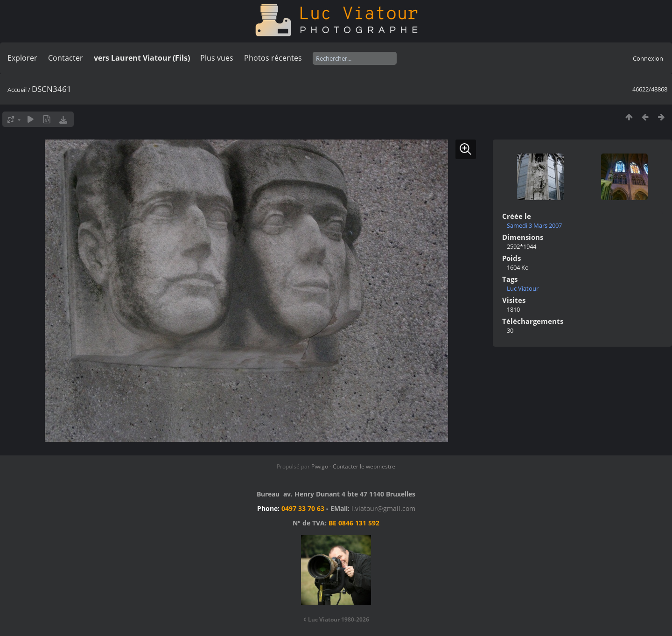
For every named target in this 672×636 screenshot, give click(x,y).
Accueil (17, 90)
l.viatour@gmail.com (383, 508)
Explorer (22, 58)
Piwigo (320, 466)
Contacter (66, 58)
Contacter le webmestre (364, 466)
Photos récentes (273, 58)
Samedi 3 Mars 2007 (534, 225)
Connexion (648, 58)
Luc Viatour (523, 288)
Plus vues (217, 58)
